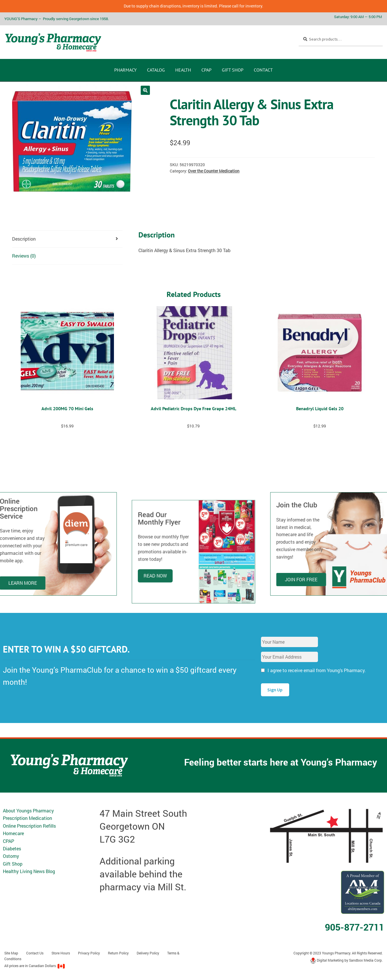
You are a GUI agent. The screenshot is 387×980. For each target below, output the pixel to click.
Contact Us (35, 953)
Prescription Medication (27, 818)
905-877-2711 (354, 927)
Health (183, 70)
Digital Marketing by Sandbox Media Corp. (346, 960)
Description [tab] (24, 239)
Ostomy (11, 856)
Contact (263, 70)
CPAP (206, 70)
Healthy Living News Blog (29, 871)
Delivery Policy (148, 953)
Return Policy (118, 953)
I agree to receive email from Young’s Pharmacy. (317, 670)
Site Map (11, 953)
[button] (145, 90)
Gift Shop (233, 70)
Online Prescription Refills (29, 826)
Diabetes (12, 848)
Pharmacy (125, 70)
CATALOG (156, 70)
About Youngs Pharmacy (28, 811)
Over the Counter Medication (214, 171)
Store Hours (61, 953)
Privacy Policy (89, 953)
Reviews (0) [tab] (24, 256)
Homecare (13, 833)
